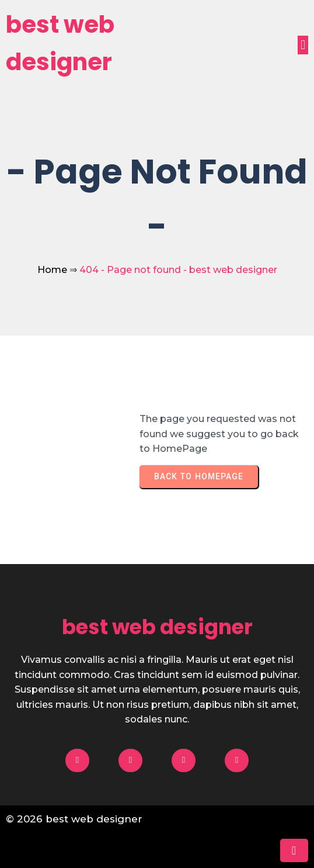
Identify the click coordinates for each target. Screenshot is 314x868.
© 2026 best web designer (74, 819)
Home (52, 270)
